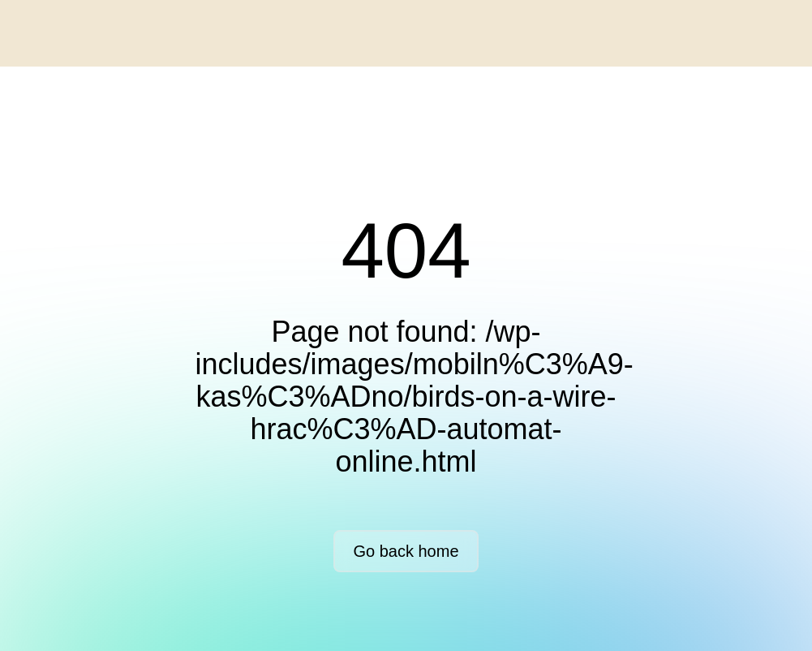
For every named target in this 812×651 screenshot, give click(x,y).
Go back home (406, 551)
